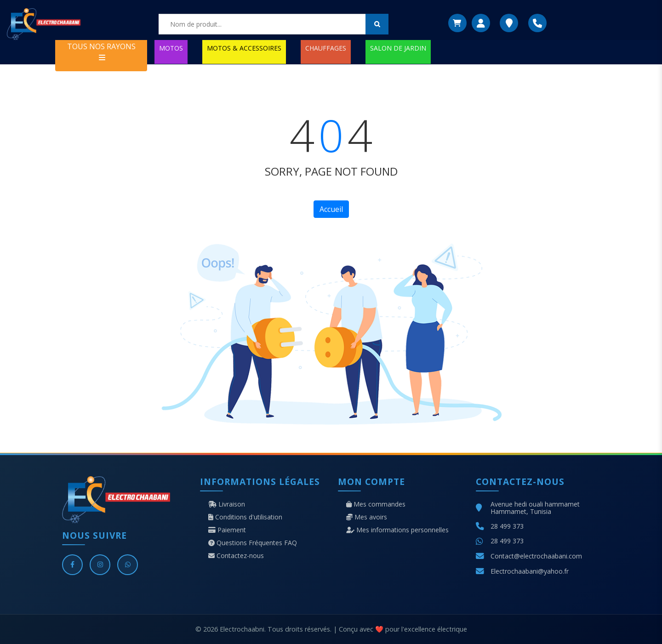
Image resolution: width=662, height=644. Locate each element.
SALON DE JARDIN (398, 48)
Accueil (331, 209)
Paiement (227, 530)
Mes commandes (376, 504)
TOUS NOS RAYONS (101, 51)
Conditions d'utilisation (245, 517)
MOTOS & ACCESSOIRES (244, 48)
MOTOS (171, 48)
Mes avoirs (367, 517)
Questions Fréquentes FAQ (253, 543)
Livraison (227, 504)
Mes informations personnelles (397, 530)
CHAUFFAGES (326, 48)
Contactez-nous (236, 556)
